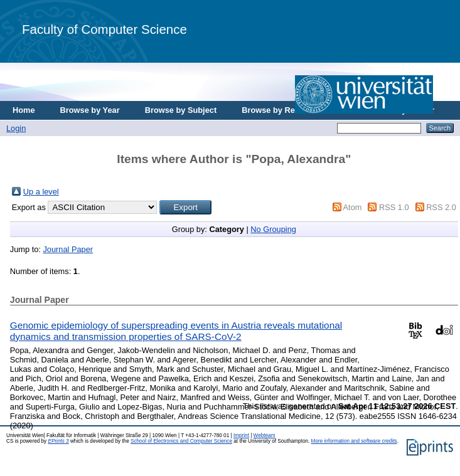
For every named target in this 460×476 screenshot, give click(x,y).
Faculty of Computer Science (104, 29)
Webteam (265, 436)
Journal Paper (68, 249)
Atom (353, 207)
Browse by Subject (181, 110)
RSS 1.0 (394, 207)
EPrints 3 (58, 441)
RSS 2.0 (441, 207)
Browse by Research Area (291, 110)
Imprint (241, 436)
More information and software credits (354, 441)
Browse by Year (90, 110)
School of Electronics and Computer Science (181, 441)
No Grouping (273, 229)
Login (16, 128)
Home (24, 110)
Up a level (41, 192)
